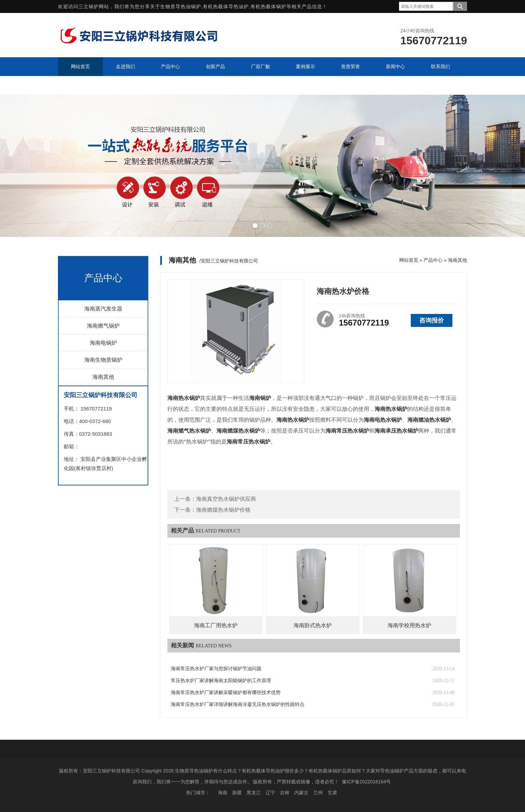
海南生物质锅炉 (103, 360)
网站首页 (409, 260)
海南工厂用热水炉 (216, 625)
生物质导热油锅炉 (181, 6)
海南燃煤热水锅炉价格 (223, 510)
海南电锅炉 (103, 343)
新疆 (237, 793)
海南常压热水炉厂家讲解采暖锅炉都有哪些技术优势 (226, 693)
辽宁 (270, 793)
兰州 (318, 793)
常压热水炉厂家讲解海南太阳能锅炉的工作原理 (221, 681)
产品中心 (433, 260)
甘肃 (332, 793)
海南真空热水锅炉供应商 (226, 499)
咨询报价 (432, 320)
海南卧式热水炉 (313, 625)
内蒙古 (301, 793)
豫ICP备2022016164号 (366, 782)
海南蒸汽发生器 (103, 309)
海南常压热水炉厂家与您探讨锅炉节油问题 (216, 669)
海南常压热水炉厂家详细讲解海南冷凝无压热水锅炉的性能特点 (238, 704)
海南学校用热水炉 (409, 625)
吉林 (285, 793)
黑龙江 (254, 793)
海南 (223, 793)
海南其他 (103, 377)
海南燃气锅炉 (103, 326)
